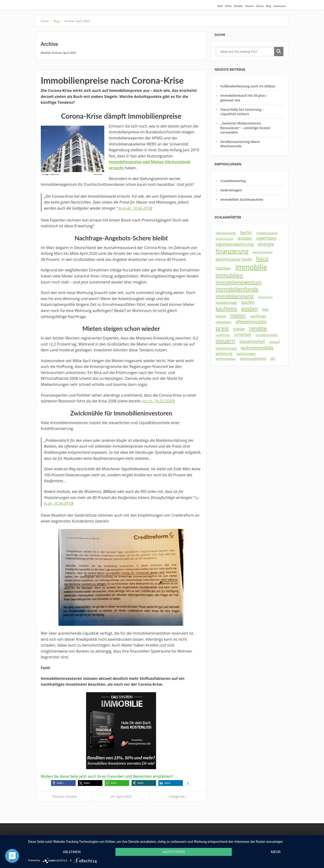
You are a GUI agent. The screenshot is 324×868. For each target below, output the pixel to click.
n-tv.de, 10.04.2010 (135, 208)
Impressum (280, 6)
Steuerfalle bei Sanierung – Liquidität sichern (242, 112)
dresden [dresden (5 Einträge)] (245, 238)
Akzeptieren (174, 852)
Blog (269, 6)
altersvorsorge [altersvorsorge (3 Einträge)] (226, 233)
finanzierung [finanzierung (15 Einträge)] (232, 251)
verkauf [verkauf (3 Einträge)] (274, 342)
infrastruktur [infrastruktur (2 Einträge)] (266, 297)
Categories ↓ (178, 797)
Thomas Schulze (64, 797)
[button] (63, 783)
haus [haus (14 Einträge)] (262, 259)
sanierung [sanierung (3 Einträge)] (223, 335)
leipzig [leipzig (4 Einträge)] (221, 316)
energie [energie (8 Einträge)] (266, 244)
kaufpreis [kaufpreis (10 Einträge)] (226, 309)
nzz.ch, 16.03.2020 (157, 401)
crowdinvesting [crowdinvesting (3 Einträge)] (267, 233)
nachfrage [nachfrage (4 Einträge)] (258, 316)
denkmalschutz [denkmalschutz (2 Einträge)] (225, 239)
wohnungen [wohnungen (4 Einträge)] (246, 353)
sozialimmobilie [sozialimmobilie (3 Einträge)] (267, 335)
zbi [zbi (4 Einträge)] (273, 358)
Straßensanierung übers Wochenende (240, 144)
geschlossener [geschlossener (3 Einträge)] (263, 252)
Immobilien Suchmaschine (242, 199)
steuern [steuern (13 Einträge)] (225, 341)
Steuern (250, 6)
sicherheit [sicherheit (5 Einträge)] (243, 335)
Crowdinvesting (233, 181)
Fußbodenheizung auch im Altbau (248, 86)
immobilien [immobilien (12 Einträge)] (230, 275)
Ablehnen (72, 852)
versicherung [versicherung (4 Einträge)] (226, 348)
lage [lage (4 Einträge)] (265, 309)
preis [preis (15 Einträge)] (222, 328)
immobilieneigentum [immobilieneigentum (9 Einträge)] (239, 282)
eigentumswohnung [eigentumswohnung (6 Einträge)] (235, 244)
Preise (228, 6)
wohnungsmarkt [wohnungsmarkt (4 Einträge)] (253, 358)
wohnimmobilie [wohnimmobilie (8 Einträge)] (257, 348)
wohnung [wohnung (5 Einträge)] (224, 353)
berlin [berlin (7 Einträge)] (246, 232)
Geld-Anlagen (231, 190)
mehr (276, 852)
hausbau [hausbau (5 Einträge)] (223, 268)
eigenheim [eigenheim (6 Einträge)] (267, 238)
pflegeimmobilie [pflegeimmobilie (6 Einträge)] (251, 322)
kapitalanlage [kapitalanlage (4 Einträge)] (226, 302)
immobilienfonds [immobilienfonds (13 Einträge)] (237, 289)
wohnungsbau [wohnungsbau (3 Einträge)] (226, 359)
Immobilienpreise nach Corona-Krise (112, 80)
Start (220, 6)
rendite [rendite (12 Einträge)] (258, 328)
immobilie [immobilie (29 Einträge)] (251, 267)
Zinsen (260, 6)
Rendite (239, 6)
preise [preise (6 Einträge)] (239, 329)
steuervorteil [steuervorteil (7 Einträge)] (252, 341)
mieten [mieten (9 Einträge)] (238, 315)
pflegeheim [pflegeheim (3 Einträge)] (224, 322)
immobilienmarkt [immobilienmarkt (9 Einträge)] (235, 296)
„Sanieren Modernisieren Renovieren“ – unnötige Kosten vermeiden (246, 128)
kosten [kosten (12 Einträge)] (250, 309)
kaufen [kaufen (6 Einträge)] (248, 302)
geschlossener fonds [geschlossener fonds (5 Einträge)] (234, 259)
